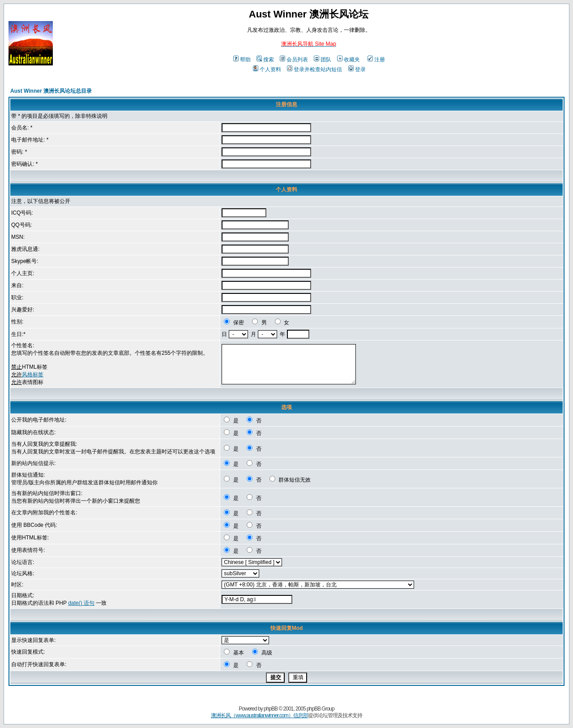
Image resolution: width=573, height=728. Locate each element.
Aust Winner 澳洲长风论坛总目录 (51, 91)
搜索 (265, 60)
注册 (376, 60)
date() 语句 (81, 603)
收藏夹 (349, 60)
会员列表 (294, 60)
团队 (323, 60)
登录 (357, 69)
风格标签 (33, 375)
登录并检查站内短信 (314, 69)
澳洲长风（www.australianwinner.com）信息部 (259, 715)
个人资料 (267, 69)
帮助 (242, 60)
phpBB (271, 709)
